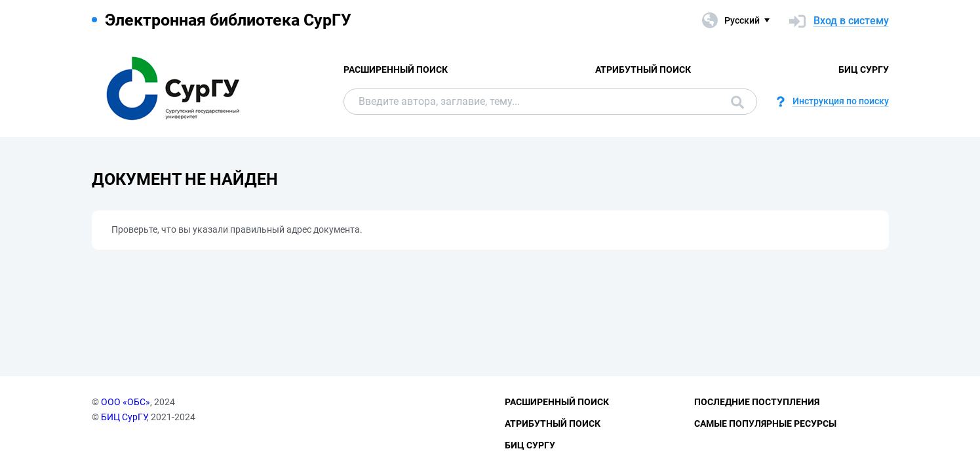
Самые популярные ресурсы (765, 423)
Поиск (737, 102)
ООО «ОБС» (126, 402)
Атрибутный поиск (643, 69)
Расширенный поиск (396, 69)
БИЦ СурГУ (864, 69)
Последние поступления (757, 402)
